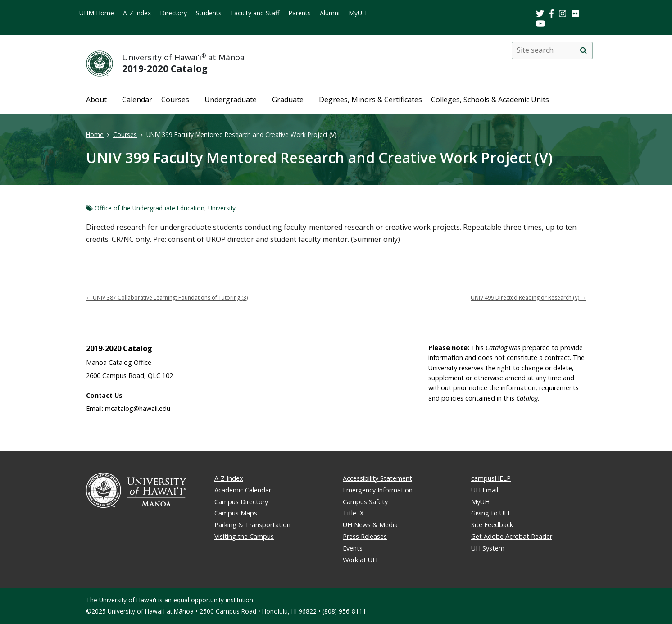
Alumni (330, 13)
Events (353, 548)
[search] (583, 50)
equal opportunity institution (213, 600)
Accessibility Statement (377, 478)
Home (95, 134)
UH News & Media (370, 525)
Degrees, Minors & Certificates (370, 100)
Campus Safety (365, 502)
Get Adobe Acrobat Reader (512, 536)
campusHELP (491, 478)
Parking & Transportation (252, 525)
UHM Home (97, 13)
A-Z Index (137, 13)
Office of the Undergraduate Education (150, 208)
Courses (175, 100)
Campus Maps (236, 513)
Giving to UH (490, 513)
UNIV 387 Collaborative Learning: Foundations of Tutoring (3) (167, 298)
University (222, 208)
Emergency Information (378, 490)
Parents (300, 13)
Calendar (137, 100)
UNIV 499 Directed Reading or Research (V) (528, 298)
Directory (173, 13)
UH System (488, 548)
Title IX (353, 513)
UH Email (485, 490)
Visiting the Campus (244, 536)
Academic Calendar (243, 490)
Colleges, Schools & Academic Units (490, 100)
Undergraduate (231, 100)
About (96, 100)
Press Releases (365, 536)
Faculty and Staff (255, 13)
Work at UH (360, 560)
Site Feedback (492, 525)
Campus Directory (241, 502)
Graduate (288, 100)
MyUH (358, 13)
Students (209, 13)
